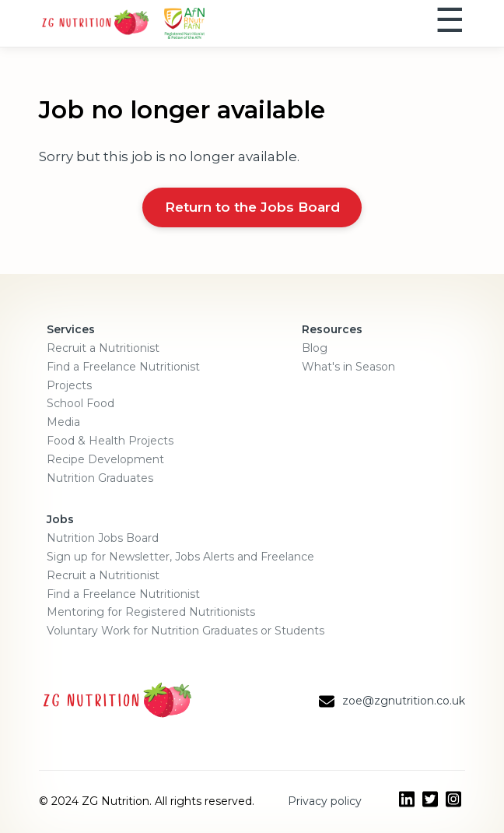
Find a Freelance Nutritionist (123, 367)
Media (63, 422)
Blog (315, 348)
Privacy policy (325, 801)
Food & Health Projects (110, 441)
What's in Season (348, 367)
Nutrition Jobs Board (103, 538)
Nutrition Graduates (100, 478)
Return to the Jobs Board (252, 207)
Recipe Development (105, 459)
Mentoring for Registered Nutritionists (151, 612)
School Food (80, 403)
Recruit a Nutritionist (103, 348)
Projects (69, 385)
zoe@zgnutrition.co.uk (404, 701)
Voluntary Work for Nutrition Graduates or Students (185, 631)
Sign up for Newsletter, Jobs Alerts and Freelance (180, 557)
